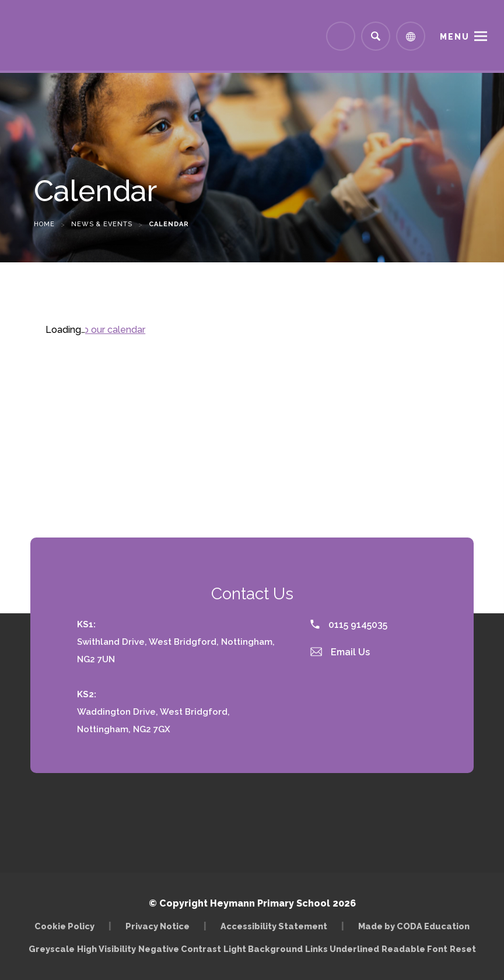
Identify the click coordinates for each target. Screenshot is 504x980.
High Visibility (106, 949)
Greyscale (52, 949)
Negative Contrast (180, 949)
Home (44, 224)
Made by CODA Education (414, 926)
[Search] (376, 36)
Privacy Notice (157, 926)
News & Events (102, 224)
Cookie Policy (64, 926)
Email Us (340, 652)
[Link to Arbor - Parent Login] (341, 36)
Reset (463, 949)
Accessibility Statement (274, 926)
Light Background (263, 949)
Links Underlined (342, 949)
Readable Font (414, 949)
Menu (455, 37)
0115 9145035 (349, 625)
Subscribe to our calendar (90, 330)
